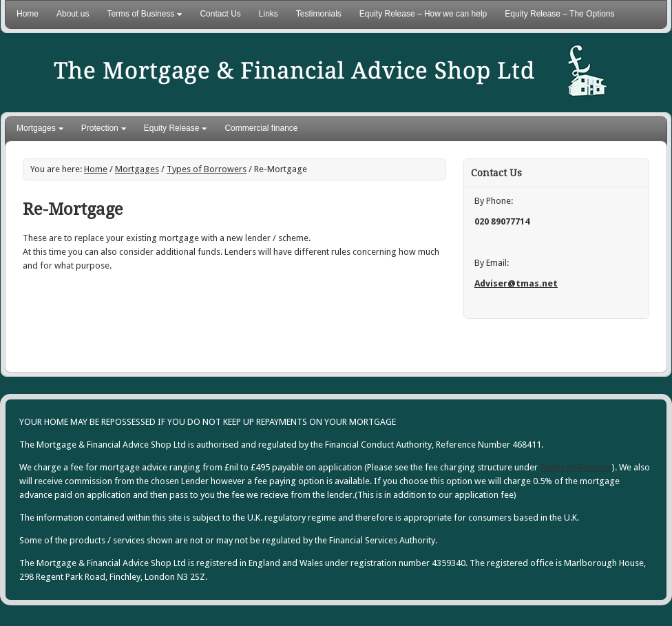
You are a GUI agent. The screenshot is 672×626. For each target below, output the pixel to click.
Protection (100, 130)
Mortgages (36, 130)
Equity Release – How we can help (423, 14)
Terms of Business (141, 17)
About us (73, 14)
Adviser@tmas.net (516, 283)
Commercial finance (261, 128)
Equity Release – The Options (559, 14)
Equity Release (172, 130)
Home (28, 14)
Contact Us (220, 14)
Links (269, 14)
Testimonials (319, 14)
